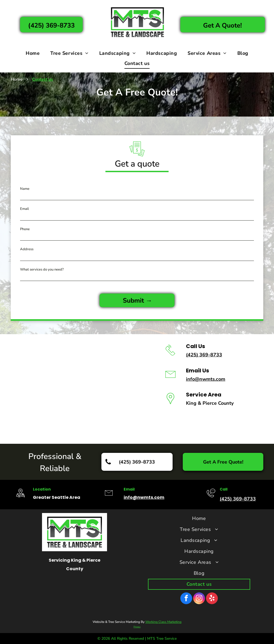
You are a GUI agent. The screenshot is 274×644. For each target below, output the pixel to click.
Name (25, 189)
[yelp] (212, 599)
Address (27, 249)
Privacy (137, 627)
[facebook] (186, 599)
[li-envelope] (170, 381)
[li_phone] (170, 357)
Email (24, 209)
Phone (25, 229)
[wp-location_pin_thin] (170, 405)
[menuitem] (33, 53)
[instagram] (199, 599)
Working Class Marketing (163, 622)
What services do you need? (42, 269)
